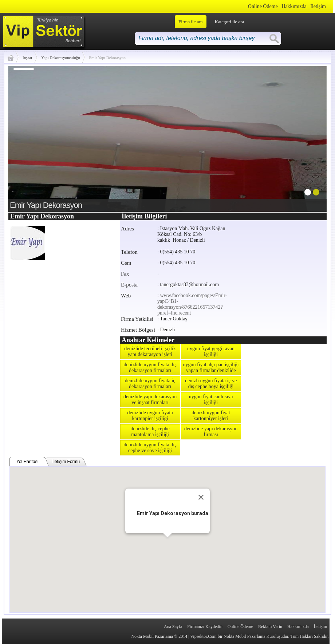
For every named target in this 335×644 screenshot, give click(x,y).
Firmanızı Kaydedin (205, 627)
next (306, 138)
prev (28, 138)
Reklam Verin (270, 627)
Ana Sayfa (173, 627)
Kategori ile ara (230, 22)
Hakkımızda (294, 6)
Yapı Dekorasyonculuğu (60, 58)
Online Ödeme (263, 6)
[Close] (201, 497)
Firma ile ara (190, 22)
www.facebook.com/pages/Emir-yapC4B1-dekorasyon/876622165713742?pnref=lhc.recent (192, 304)
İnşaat (27, 58)
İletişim (318, 6)
